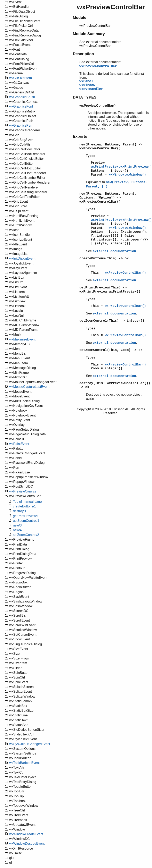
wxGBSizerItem (21, 78)
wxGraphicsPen (21, 125)
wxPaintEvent (19, 444)
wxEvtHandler (91, 89)
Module (79, 18)
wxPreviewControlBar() (125, 273)
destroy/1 (20, 511)
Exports (80, 136)
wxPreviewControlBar (98, 66)
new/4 (17, 530)
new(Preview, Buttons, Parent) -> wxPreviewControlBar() (111, 147)
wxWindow (87, 85)
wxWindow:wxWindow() (127, 175)
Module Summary (89, 34)
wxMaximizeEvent (22, 339)
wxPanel (86, 81)
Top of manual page (27, 502)
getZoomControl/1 (26, 521)
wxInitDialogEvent (22, 258)
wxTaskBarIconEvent (25, 763)
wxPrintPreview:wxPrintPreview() (121, 167)
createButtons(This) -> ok (104, 259)
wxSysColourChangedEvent (30, 744)
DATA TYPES (85, 97)
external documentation (114, 251)
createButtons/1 (24, 506)
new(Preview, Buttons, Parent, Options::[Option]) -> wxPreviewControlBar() (108, 198)
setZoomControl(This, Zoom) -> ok (111, 350)
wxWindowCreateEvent (26, 834)
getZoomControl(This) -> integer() (112, 321)
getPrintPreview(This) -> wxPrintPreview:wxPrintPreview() (110, 290)
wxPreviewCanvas (23, 491)
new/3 (17, 525)
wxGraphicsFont (21, 106)
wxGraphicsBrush (22, 97)
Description (83, 54)
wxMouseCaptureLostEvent (29, 387)
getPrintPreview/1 (26, 516)
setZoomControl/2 (26, 535)
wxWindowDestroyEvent (27, 844)
